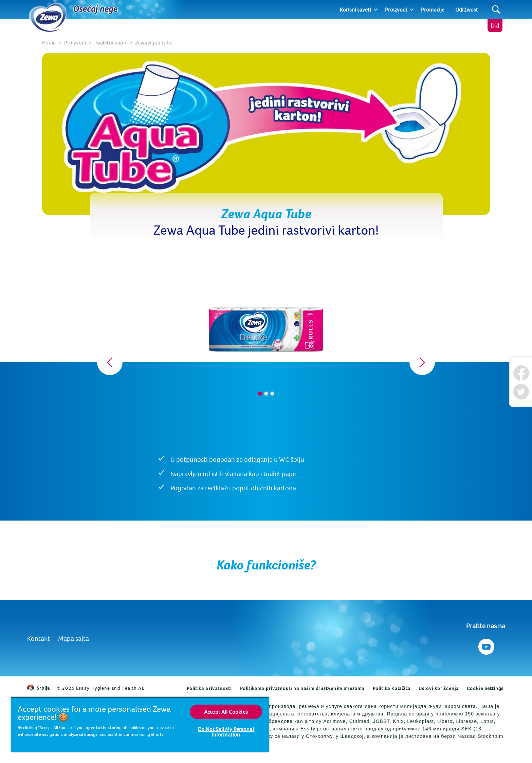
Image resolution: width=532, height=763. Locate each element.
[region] (140, 724)
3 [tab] (272, 394)
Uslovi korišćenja (439, 688)
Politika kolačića (392, 688)
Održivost (467, 10)
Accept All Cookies (226, 712)
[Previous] (110, 362)
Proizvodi (396, 10)
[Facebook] (521, 373)
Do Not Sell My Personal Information (226, 732)
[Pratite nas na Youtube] (486, 645)
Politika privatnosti (209, 688)
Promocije (433, 10)
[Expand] (376, 10)
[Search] (496, 10)
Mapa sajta (74, 638)
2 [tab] (266, 394)
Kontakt (39, 638)
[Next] (422, 362)
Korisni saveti (355, 10)
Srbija (39, 688)
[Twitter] (521, 392)
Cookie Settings (485, 688)
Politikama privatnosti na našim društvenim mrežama (302, 688)
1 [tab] (260, 394)
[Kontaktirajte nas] (495, 25)
